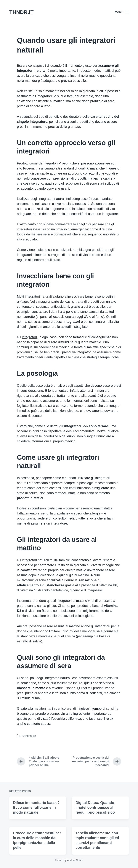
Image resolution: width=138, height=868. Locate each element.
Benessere (29, 736)
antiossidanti (60, 307)
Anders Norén (75, 860)
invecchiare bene (80, 297)
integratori (29, 337)
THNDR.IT (21, 12)
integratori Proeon (56, 163)
